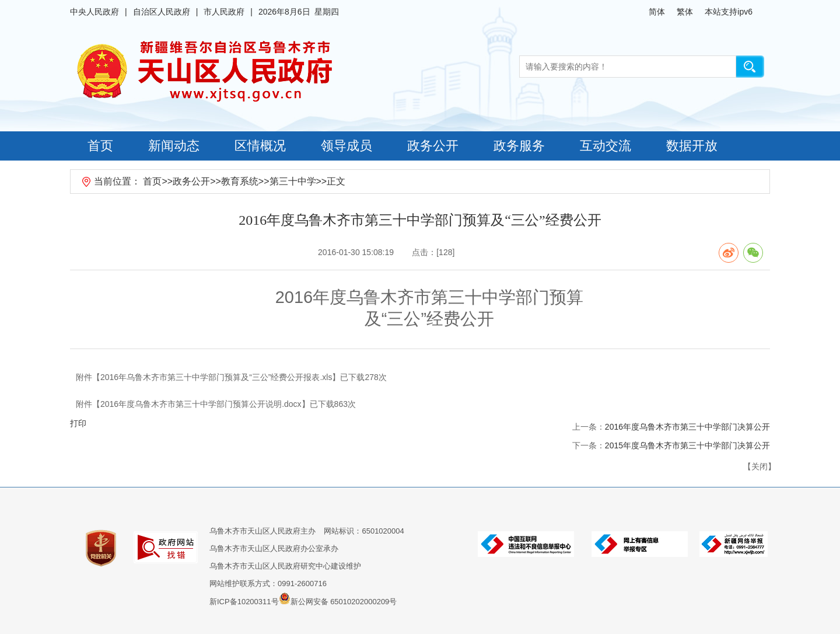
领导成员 (346, 146)
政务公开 (433, 146)
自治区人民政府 (162, 12)
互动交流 (605, 146)
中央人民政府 (94, 12)
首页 (100, 146)
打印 (78, 423)
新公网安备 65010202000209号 (338, 598)
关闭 (759, 466)
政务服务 (519, 146)
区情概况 (260, 146)
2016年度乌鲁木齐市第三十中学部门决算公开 (687, 427)
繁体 (685, 12)
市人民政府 (224, 12)
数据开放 (692, 146)
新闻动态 (174, 146)
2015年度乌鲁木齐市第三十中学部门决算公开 (687, 445)
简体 (657, 12)
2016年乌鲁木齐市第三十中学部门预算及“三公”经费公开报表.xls (216, 377)
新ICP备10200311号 (244, 602)
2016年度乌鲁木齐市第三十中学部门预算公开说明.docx (201, 404)
